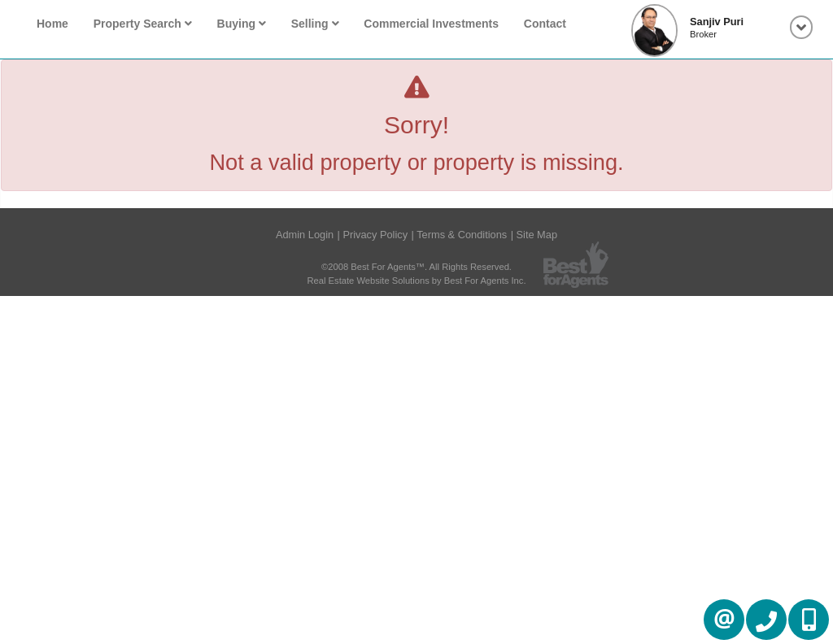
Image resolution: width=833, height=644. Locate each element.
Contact (545, 24)
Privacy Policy (375, 235)
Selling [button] (315, 24)
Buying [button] (242, 24)
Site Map (537, 235)
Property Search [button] (143, 24)
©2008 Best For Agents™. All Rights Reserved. (416, 267)
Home (52, 24)
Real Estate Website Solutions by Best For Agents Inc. (416, 281)
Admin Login (305, 235)
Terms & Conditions (462, 235)
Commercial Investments (431, 24)
